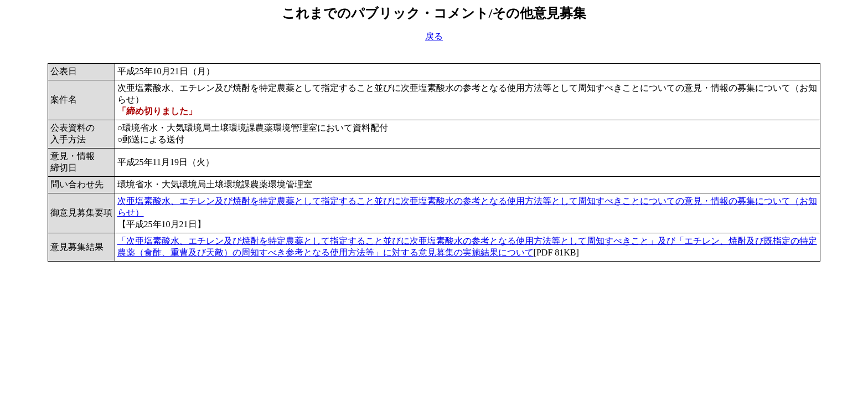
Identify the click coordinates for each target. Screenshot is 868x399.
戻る (434, 36)
